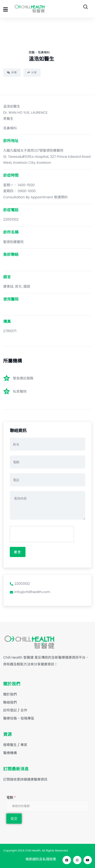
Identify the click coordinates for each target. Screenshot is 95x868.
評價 (12, 72)
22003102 (20, 584)
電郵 (11, 797)
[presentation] (42, 534)
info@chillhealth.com (30, 592)
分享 (32, 72)
